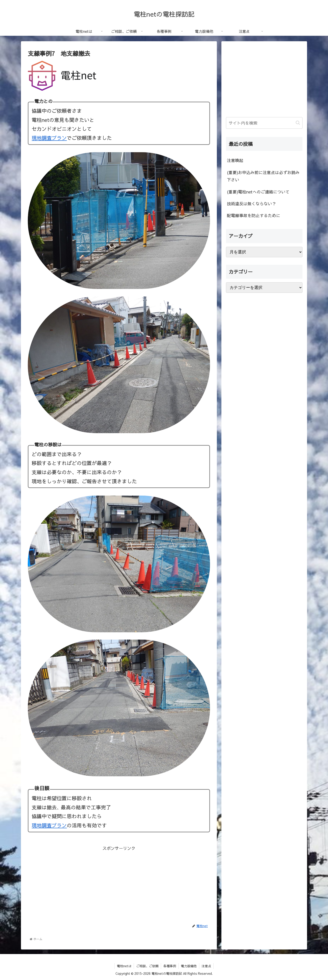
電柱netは (124, 966)
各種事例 (170, 966)
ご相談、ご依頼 (147, 966)
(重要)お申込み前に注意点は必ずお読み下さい (263, 176)
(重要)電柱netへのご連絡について (258, 192)
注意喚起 (235, 160)
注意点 (206, 966)
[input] (264, 123)
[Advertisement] (119, 884)
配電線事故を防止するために (254, 215)
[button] (298, 123)
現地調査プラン (49, 138)
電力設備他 (189, 966)
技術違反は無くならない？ (251, 204)
